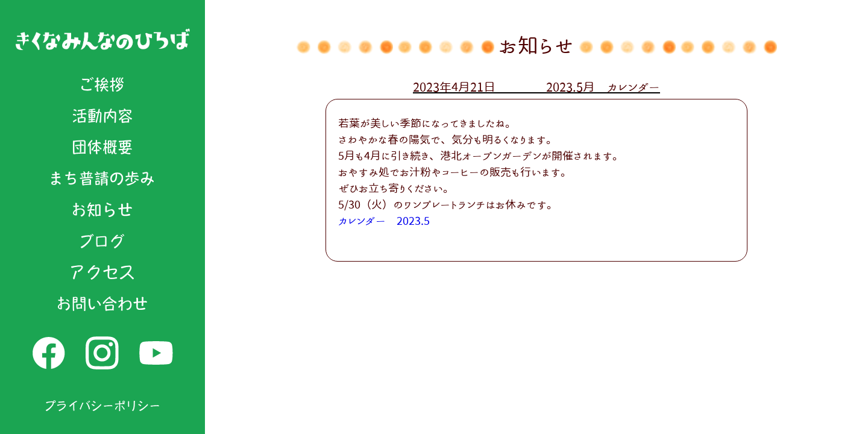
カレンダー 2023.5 (384, 221)
